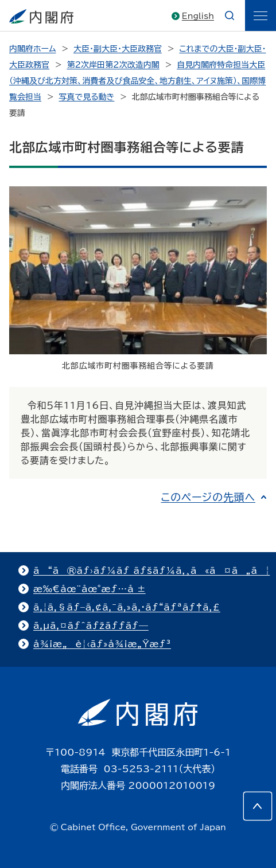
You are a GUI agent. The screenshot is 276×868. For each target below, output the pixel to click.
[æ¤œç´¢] (230, 15)
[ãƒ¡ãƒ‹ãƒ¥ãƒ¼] (261, 15)
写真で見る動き (86, 97)
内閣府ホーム (32, 49)
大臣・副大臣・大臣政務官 (118, 49)
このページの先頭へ (208, 497)
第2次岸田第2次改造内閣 (113, 65)
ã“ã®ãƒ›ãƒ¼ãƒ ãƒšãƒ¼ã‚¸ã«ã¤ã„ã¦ (151, 570)
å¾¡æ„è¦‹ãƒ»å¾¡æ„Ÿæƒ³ (102, 644)
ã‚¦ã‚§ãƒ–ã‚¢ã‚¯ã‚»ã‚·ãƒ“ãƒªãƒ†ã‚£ (127, 607)
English (198, 16)
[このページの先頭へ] (258, 806)
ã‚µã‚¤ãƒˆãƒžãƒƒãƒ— (91, 625)
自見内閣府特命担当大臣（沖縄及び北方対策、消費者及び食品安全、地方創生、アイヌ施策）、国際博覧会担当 (137, 81)
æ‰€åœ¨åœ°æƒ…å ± (90, 589)
